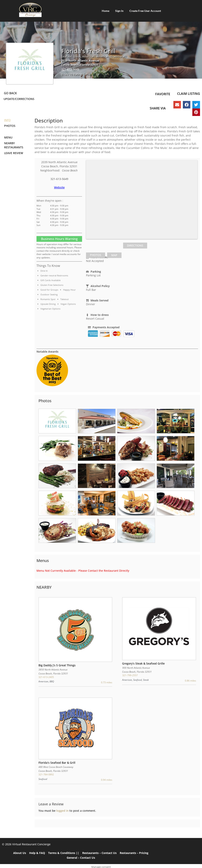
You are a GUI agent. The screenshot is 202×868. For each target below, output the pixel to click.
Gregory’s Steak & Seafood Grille (143, 663)
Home (106, 11)
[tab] (96, 255)
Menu (8, 137)
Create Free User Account (145, 11)
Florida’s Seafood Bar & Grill (57, 763)
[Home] (30, 10)
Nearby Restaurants (14, 145)
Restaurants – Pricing (134, 853)
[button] (177, 105)
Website (59, 187)
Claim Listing (189, 94)
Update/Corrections (19, 99)
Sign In (119, 11)
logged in (62, 811)
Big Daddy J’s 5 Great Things (57, 665)
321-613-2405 (46, 677)
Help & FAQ (37, 853)
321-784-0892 (46, 774)
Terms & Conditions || (64, 853)
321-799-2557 (130, 675)
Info (7, 120)
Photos (10, 126)
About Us (20, 853)
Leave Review (14, 153)
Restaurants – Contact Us (99, 853)
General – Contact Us (81, 858)
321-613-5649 (70, 69)
